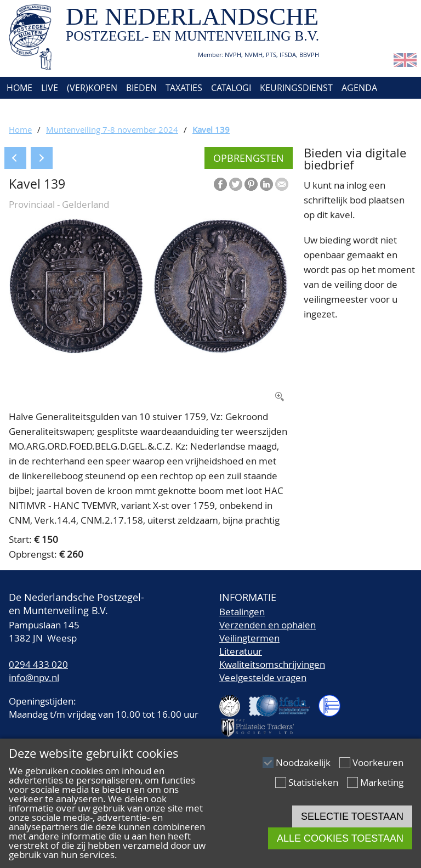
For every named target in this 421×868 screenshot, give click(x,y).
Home (18, 88)
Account (124, 110)
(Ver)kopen (92, 88)
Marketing (382, 782)
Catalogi (231, 88)
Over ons (26, 110)
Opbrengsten (249, 158)
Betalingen (242, 612)
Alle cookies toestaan (340, 838)
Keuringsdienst (296, 88)
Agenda (359, 88)
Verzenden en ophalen (268, 625)
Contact (75, 110)
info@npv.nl (34, 677)
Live (50, 88)
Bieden (141, 88)
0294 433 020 (38, 664)
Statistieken (313, 782)
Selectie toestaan (352, 816)
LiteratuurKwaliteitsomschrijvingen (272, 658)
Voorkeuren (378, 762)
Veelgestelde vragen (263, 677)
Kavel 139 (211, 129)
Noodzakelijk (303, 762)
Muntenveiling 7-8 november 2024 (112, 129)
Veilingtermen (249, 638)
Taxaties (184, 88)
